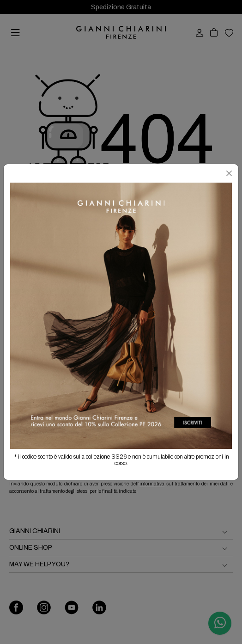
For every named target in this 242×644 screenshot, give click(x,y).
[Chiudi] (229, 173)
